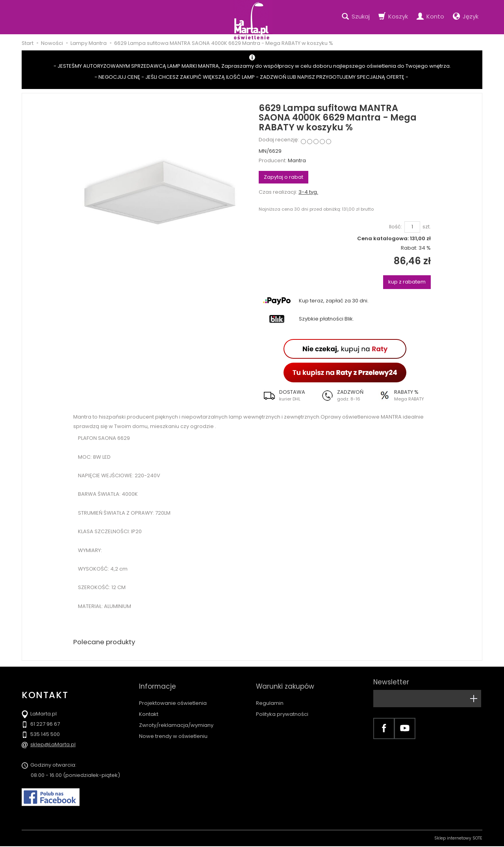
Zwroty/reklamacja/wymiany (176, 718)
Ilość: (396, 227)
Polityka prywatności (282, 707)
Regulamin (270, 696)
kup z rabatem (407, 282)
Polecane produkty (106, 642)
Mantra (297, 160)
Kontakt (149, 707)
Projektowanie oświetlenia (173, 696)
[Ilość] (412, 227)
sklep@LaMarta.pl (53, 745)
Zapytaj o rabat (283, 177)
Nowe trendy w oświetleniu (173, 729)
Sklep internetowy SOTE (458, 839)
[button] (287, 395)
